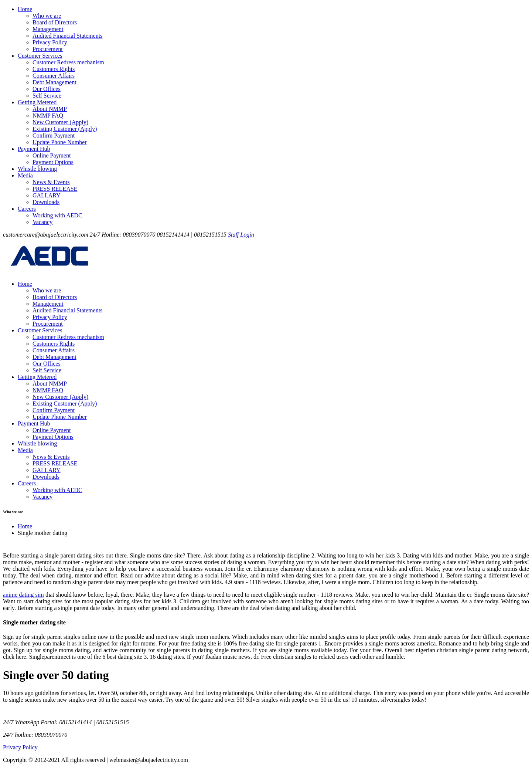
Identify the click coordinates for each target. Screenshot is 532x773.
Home (25, 9)
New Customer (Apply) (60, 122)
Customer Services (40, 56)
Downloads (46, 202)
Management (48, 29)
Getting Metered (37, 102)
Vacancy (42, 222)
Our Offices (47, 89)
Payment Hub (34, 149)
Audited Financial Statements (67, 36)
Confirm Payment (54, 135)
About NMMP (50, 109)
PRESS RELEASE (55, 189)
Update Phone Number (60, 142)
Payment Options (53, 162)
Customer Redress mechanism (68, 62)
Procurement (48, 49)
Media (25, 175)
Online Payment (52, 155)
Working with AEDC (57, 215)
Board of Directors (55, 22)
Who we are (47, 16)
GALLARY (47, 195)
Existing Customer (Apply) (65, 129)
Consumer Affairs (54, 76)
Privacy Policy (50, 42)
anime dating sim (23, 595)
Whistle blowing (37, 169)
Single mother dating (42, 533)
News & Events (51, 182)
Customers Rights (54, 69)
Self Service (47, 96)
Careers (27, 209)
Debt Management (54, 82)
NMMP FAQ (48, 116)
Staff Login (241, 235)
